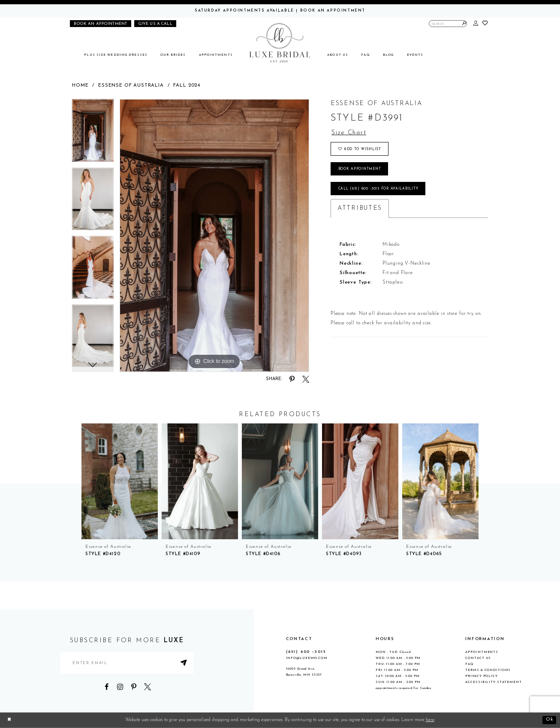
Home (80, 86)
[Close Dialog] (9, 720)
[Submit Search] (464, 24)
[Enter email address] (127, 663)
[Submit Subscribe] (184, 663)
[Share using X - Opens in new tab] (306, 379)
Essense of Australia (131, 86)
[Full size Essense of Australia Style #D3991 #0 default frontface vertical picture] (214, 236)
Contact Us (478, 658)
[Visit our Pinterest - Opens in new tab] (134, 687)
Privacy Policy (481, 676)
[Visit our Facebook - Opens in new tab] (107, 687)
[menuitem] (116, 55)
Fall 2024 (187, 86)
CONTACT (299, 639)
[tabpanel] (93, 133)
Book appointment (360, 169)
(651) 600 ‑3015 (306, 652)
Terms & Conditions (488, 670)
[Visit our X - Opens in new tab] (147, 687)
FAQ (470, 664)
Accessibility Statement (493, 682)
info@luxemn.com (307, 658)
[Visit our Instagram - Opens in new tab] (120, 687)
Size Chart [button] (349, 133)
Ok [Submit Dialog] (549, 720)
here (430, 720)
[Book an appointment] (101, 24)
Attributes (360, 209)
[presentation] (119, 481)
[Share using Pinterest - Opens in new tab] (292, 379)
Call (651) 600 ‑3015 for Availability (379, 189)
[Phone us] (155, 24)
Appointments (482, 652)
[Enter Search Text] (448, 24)
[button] (476, 24)
